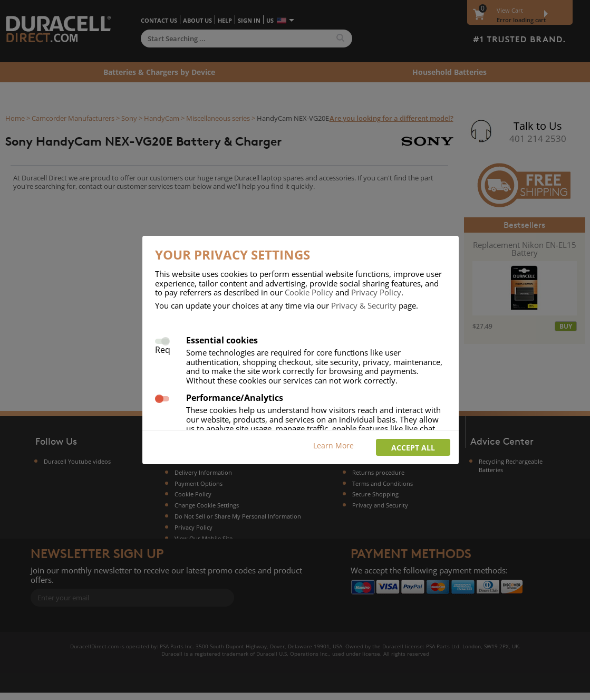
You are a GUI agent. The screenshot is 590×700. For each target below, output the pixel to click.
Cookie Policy (309, 292)
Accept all (413, 448)
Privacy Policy (376, 292)
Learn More (333, 445)
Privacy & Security (364, 305)
